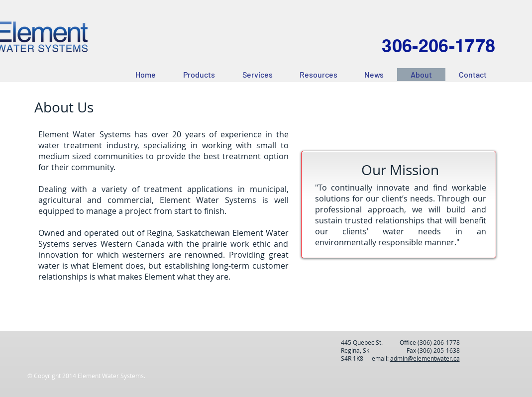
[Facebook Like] (105, 348)
